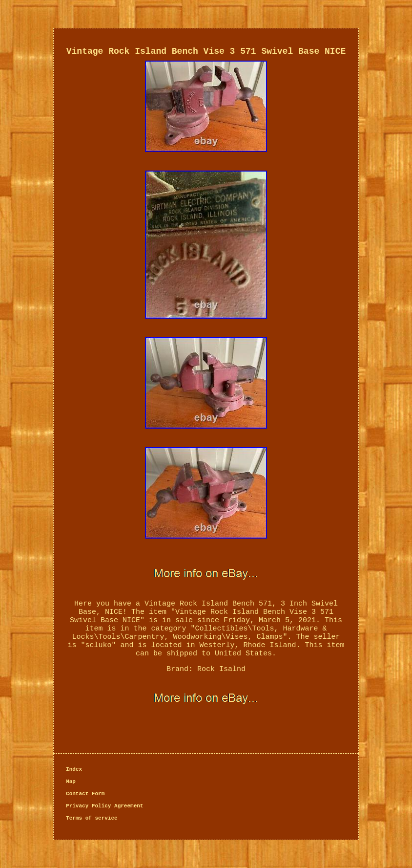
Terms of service (92, 818)
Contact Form (85, 794)
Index (74, 769)
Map (71, 781)
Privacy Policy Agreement (104, 806)
